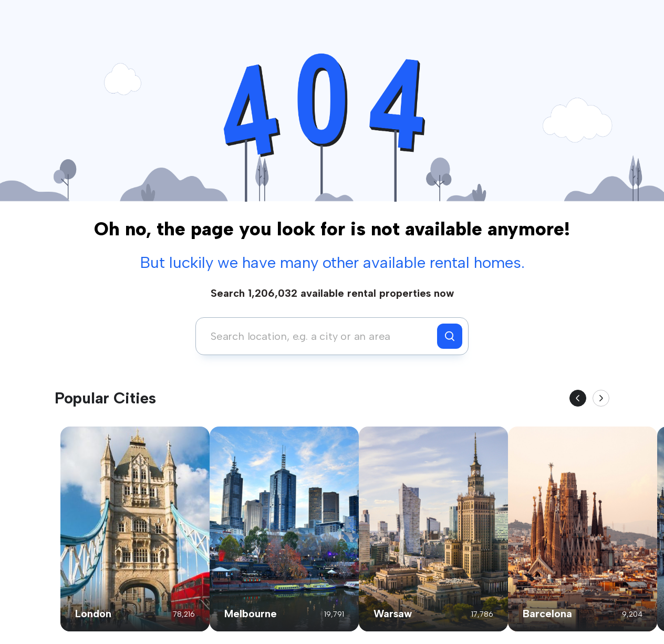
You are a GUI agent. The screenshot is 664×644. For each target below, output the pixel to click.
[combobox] (319, 336)
